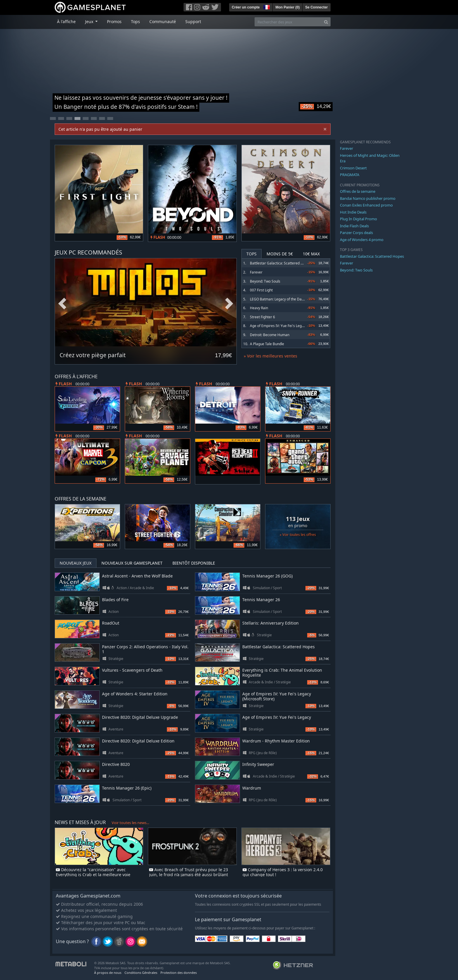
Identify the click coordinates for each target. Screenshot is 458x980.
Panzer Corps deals (356, 233)
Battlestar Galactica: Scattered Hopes (280, 263)
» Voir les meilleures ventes (271, 356)
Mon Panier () (287, 7)
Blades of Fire (115, 600)
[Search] (326, 22)
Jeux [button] (90, 22)
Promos (114, 22)
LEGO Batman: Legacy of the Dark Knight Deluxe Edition (295, 299)
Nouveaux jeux (76, 563)
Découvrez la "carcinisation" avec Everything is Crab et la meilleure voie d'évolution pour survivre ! (93, 875)
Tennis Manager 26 (261, 600)
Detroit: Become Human (270, 335)
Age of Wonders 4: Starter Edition (135, 694)
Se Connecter (316, 7)
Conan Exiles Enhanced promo (366, 205)
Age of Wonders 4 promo (362, 240)
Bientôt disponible (194, 563)
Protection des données (179, 973)
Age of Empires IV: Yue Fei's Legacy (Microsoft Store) (277, 696)
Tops (135, 22)
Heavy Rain (259, 308)
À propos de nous (108, 973)
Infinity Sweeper (258, 764)
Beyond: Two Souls (265, 281)
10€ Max (311, 254)
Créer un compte (246, 7)
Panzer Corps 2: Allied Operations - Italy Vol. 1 (145, 649)
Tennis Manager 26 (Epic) (127, 788)
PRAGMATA (350, 175)
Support (193, 22)
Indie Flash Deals (354, 226)
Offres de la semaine (358, 191)
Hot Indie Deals (353, 212)
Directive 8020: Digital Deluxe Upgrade (140, 717)
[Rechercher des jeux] (288, 22)
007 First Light (261, 290)
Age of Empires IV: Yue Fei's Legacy (279, 326)
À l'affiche (66, 22)
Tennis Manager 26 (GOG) (267, 576)
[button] (266, 6)
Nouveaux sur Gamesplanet (132, 563)
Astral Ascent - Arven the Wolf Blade (137, 576)
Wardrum (252, 788)
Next (229, 304)
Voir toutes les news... (130, 823)
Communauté (163, 22)
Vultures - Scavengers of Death (132, 670)
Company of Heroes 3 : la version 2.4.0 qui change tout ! (283, 872)
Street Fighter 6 (262, 317)
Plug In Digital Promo (358, 219)
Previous (62, 304)
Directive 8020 (116, 764)
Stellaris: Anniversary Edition (271, 623)
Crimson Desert (353, 168)
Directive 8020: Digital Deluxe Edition (138, 741)
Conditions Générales (141, 973)
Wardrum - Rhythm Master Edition (276, 741)
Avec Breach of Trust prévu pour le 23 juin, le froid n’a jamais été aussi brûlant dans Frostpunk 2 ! (189, 875)
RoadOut (111, 623)
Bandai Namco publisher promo (368, 198)
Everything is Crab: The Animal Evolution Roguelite (282, 673)
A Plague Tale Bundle (267, 344)
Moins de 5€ (280, 254)
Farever (256, 272)
